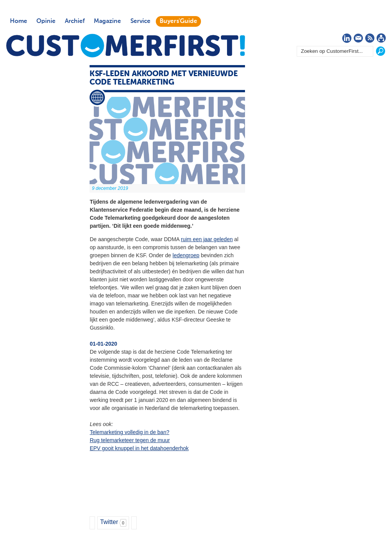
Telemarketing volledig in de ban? (129, 432)
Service (140, 21)
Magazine (107, 21)
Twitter (109, 522)
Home (19, 21)
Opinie (46, 21)
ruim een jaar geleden (207, 239)
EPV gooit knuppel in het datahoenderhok (139, 448)
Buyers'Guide (178, 21)
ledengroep (186, 255)
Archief (75, 21)
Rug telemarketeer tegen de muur (130, 440)
